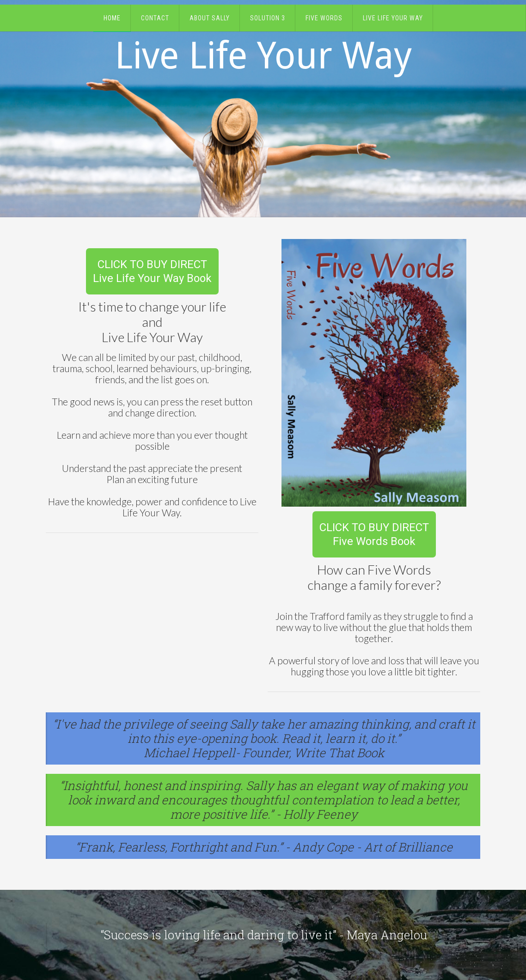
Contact (155, 18)
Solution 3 (268, 18)
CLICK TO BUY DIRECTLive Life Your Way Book (152, 271)
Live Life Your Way (393, 18)
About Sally (210, 18)
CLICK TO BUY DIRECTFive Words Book (374, 534)
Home (112, 18)
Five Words (324, 18)
